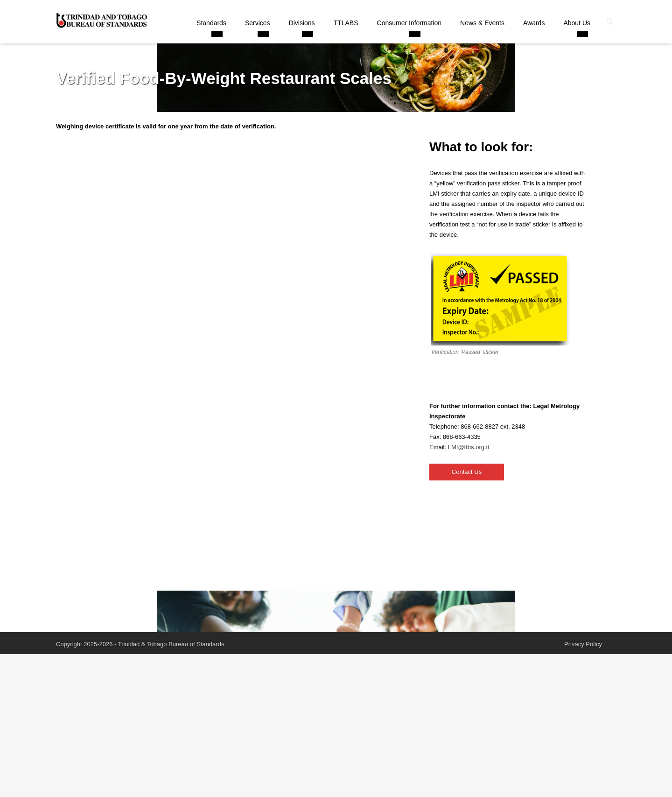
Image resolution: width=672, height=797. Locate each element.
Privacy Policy (583, 644)
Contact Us (467, 472)
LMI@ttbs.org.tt (469, 447)
